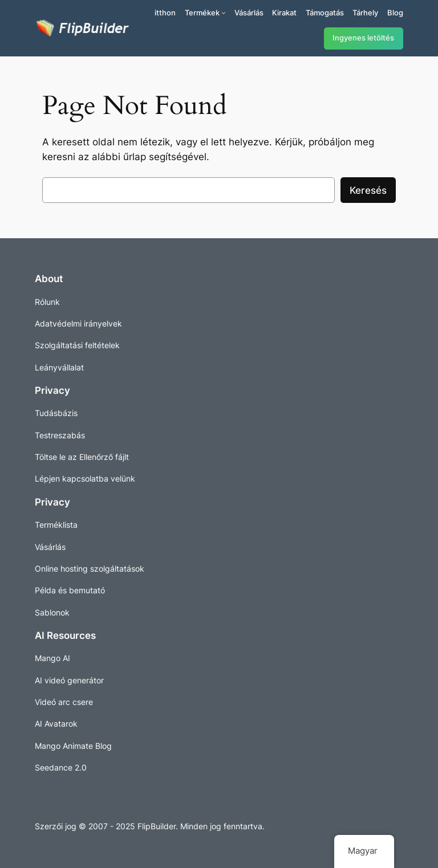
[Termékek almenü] (224, 13)
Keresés (368, 190)
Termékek (202, 13)
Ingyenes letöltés (363, 38)
